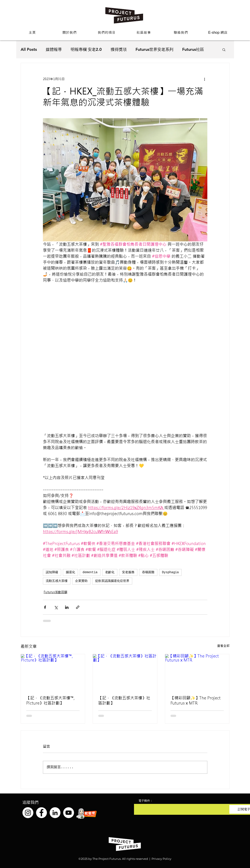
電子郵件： (146, 801)
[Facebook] (41, 813)
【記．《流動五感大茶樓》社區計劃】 (124, 701)
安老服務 (128, 572)
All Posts (29, 49)
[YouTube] (69, 813)
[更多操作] (205, 79)
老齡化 (110, 572)
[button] (69, 32)
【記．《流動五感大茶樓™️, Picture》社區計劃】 (50, 701)
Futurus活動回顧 (56, 592)
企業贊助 (81, 581)
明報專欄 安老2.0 (86, 49)
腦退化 (70, 572)
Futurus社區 (193, 49)
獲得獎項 (119, 49)
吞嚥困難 (148, 572)
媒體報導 (54, 49)
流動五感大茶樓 (57, 581)
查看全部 (223, 646)
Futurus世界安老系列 (154, 49)
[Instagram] (28, 813)
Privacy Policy (161, 859)
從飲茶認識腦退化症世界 (112, 581)
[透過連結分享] (78, 607)
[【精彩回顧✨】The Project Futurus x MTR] (197, 672)
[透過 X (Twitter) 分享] (56, 607)
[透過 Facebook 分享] (45, 607)
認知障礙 (52, 572)
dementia (90, 572)
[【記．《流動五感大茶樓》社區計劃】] (125, 672)
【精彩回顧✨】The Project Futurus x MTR (196, 701)
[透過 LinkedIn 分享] (67, 607)
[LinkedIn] (55, 813)
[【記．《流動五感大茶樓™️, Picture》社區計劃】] (53, 672)
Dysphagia (170, 572)
